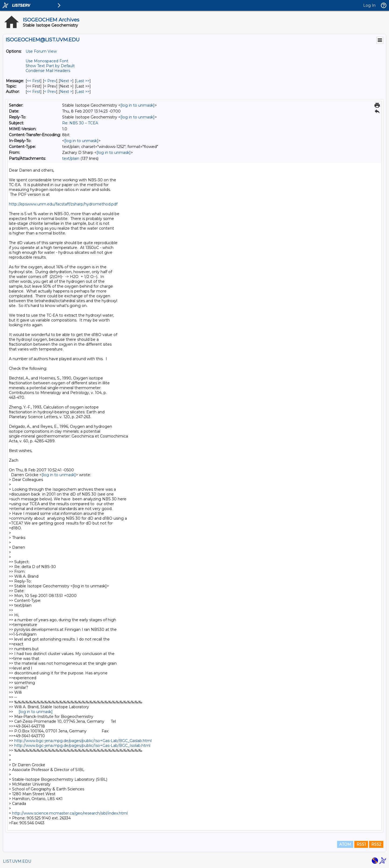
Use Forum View (41, 51)
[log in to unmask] (138, 105)
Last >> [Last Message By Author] (83, 92)
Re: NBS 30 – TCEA (80, 123)
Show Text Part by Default (50, 66)
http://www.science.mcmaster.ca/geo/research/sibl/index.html (70, 813)
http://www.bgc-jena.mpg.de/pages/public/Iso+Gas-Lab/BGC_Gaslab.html (83, 741)
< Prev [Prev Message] (50, 81)
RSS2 (376, 844)
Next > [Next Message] (66, 81)
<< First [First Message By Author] (34, 92)
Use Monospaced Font (47, 61)
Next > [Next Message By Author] (66, 92)
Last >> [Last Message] (83, 81)
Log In (369, 5)
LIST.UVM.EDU (17, 861)
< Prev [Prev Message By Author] (50, 92)
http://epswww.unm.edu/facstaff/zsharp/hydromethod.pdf (63, 204)
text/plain (71, 158)
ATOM (345, 844)
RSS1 (361, 844)
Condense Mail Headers (48, 71)
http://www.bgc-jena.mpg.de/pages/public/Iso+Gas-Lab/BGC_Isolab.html (82, 746)
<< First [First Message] (34, 81)
